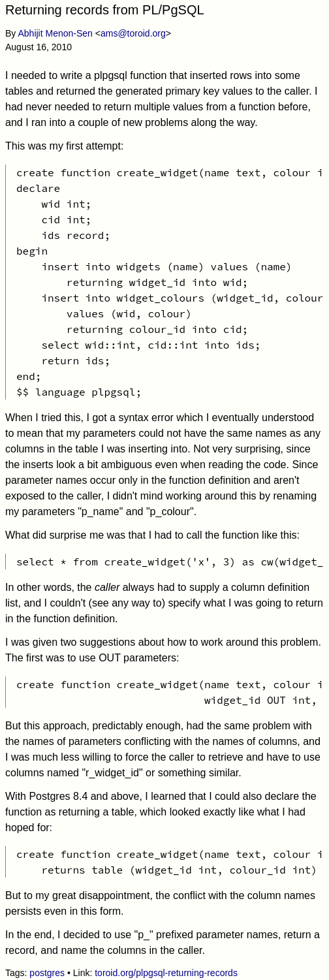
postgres (47, 973)
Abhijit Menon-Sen (55, 33)
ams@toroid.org (133, 33)
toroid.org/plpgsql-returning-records (166, 973)
